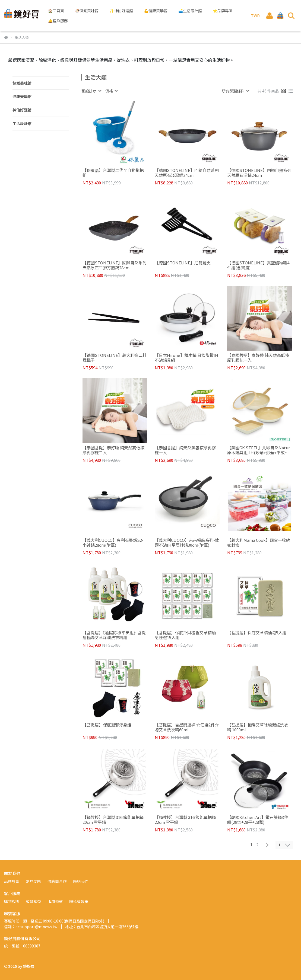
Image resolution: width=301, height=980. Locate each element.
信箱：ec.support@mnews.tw (31, 927)
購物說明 (12, 901)
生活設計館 (22, 123)
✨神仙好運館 (121, 11)
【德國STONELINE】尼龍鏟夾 (183, 263)
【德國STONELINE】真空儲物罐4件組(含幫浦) (258, 265)
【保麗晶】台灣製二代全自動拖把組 (113, 173)
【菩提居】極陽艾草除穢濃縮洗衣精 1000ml (258, 727)
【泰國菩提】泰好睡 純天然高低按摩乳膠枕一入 (258, 358)
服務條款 (55, 901)
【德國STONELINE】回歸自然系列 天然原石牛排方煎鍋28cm (115, 265)
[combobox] (91, 91)
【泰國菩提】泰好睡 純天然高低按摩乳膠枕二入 (113, 450)
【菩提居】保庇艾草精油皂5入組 (257, 633)
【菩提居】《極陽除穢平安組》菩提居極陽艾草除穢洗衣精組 (114, 635)
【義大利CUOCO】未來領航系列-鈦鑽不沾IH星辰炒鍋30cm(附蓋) (187, 543)
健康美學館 (22, 96)
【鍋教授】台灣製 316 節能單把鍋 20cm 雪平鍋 (113, 820)
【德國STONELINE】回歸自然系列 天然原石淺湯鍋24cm (187, 173)
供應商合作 (57, 881)
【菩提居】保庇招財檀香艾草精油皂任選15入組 (185, 635)
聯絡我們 (81, 881)
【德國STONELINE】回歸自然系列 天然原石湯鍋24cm (259, 173)
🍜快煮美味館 (87, 11)
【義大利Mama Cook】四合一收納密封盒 (259, 543)
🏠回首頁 (56, 11)
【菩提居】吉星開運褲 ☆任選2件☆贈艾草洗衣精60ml (187, 727)
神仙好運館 (22, 110)
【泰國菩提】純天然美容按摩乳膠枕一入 (185, 450)
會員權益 (33, 901)
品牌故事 (12, 881)
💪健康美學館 (156, 11)
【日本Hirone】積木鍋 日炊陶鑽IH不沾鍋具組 (186, 358)
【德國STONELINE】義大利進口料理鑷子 (115, 358)
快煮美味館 (22, 83)
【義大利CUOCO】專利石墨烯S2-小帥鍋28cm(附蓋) (113, 543)
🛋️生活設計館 (190, 11)
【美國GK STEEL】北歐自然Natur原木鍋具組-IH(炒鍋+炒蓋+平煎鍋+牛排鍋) (259, 450)
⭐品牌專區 (223, 11)
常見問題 (33, 881)
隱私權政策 (79, 901)
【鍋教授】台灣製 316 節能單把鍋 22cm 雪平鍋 (185, 820)
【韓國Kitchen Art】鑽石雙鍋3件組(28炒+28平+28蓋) (258, 820)
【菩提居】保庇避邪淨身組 (107, 725)
